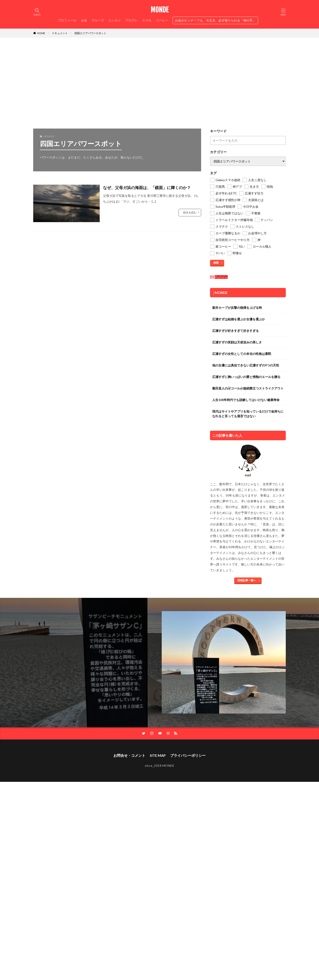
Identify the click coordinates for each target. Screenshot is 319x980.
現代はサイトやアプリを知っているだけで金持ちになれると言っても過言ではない (248, 414)
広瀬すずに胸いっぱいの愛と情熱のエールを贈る (246, 377)
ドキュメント (60, 33)
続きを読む (190, 212)
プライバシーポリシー (188, 755)
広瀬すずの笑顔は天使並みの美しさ (237, 342)
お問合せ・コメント (129, 755)
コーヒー (162, 20)
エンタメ (115, 20)
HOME (41, 33)
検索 (216, 263)
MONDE (160, 10)
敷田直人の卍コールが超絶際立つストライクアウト (248, 388)
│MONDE (220, 293)
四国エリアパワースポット (90, 33)
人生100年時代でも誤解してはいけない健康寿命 (246, 400)
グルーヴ (98, 20)
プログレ (131, 20)
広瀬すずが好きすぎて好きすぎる (235, 331)
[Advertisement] (159, 82)
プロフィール (67, 20)
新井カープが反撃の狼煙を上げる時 (237, 308)
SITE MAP (158, 755)
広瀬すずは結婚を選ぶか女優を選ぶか (239, 319)
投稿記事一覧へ (247, 580)
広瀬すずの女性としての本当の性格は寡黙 (242, 354)
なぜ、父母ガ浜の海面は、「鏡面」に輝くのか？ (147, 188)
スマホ (147, 20)
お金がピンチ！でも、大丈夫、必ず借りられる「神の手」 (215, 20)
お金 (84, 20)
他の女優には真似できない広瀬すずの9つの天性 (246, 365)
